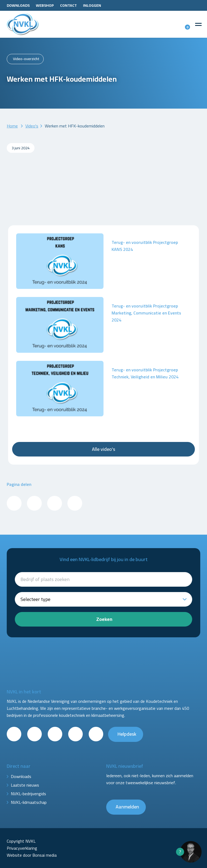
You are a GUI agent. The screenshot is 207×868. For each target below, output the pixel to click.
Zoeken (104, 619)
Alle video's (103, 449)
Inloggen (92, 5)
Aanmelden (127, 807)
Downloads (18, 5)
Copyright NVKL (21, 841)
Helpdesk (127, 734)
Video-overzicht (26, 59)
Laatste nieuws (25, 785)
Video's (32, 126)
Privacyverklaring (22, 848)
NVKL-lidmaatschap (29, 802)
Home (12, 126)
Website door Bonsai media (32, 855)
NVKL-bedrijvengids (28, 794)
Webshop (45, 5)
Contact (68, 5)
